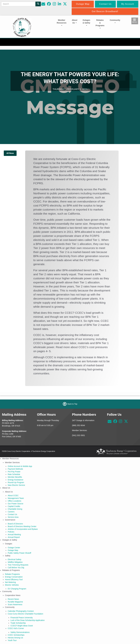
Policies (11, 532)
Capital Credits (14, 506)
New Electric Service (16, 485)
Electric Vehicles (12, 585)
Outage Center (14, 548)
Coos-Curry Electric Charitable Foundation (25, 614)
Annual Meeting (14, 534)
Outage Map (13, 550)
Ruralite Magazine (15, 602)
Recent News (13, 599)
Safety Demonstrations (20, 632)
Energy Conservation (14, 577)
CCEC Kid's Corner (16, 628)
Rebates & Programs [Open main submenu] (100, 24)
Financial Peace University (22, 618)
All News (10, 153)
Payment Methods (15, 469)
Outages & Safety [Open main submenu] (86, 22)
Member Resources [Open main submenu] (62, 22)
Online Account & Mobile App (20, 466)
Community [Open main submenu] (115, 21)
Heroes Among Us (15, 638)
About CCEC (13, 496)
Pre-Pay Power (14, 472)
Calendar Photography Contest (21, 611)
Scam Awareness (15, 604)
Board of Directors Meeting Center (22, 526)
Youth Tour (12, 640)
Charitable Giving (15, 509)
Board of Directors (15, 524)
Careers (11, 512)
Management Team (16, 498)
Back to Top (72, 404)
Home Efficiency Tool (14, 580)
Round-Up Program (16, 482)
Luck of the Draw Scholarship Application (28, 620)
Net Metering (10, 582)
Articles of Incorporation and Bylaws (23, 529)
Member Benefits (15, 477)
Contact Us (12, 514)
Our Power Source (15, 504)
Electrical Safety (14, 559)
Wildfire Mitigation (15, 562)
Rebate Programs (12, 574)
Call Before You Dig (16, 568)
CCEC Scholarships (16, 635)
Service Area (13, 517)
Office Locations (14, 501)
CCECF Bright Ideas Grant (22, 626)
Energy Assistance (15, 480)
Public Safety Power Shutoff (19, 553)
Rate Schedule (14, 474)
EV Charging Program (17, 589)
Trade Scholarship (18, 623)
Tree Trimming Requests (18, 565)
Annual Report (14, 537)
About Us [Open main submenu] (75, 21)
